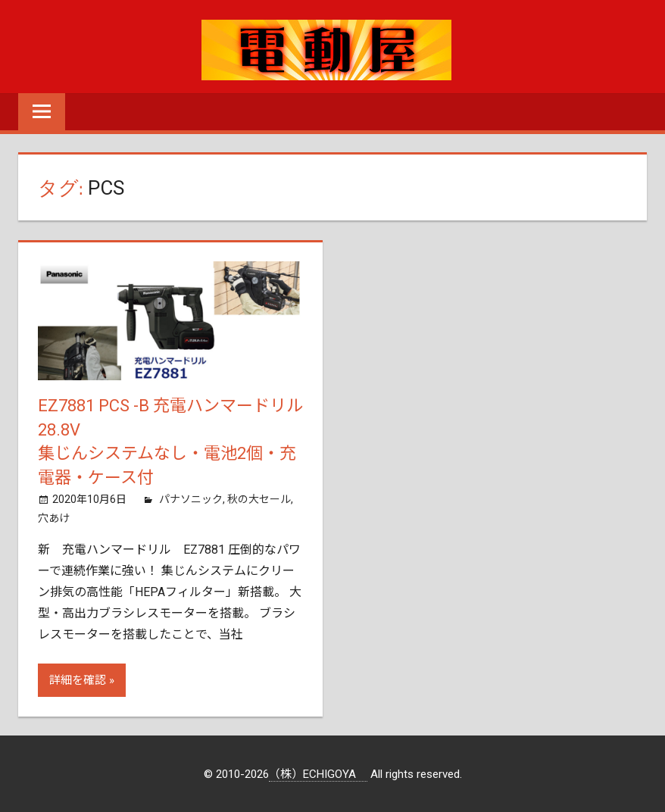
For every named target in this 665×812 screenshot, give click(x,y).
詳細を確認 (78, 680)
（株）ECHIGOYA (318, 774)
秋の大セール (259, 499)
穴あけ (54, 518)
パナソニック (191, 499)
